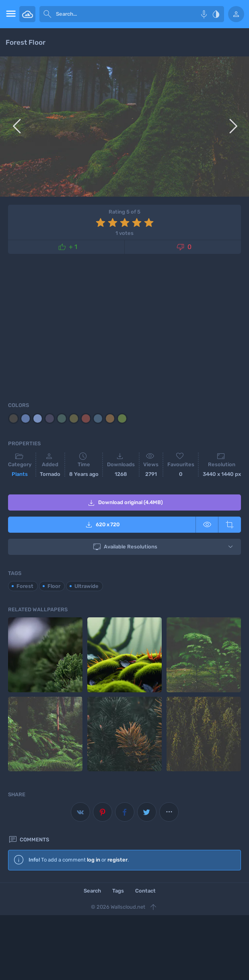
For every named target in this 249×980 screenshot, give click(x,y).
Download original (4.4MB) (125, 503)
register (117, 860)
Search (92, 891)
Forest (25, 586)
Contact (145, 891)
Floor (54, 586)
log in (94, 860)
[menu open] (10, 14)
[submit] (47, 14)
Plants (20, 474)
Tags (118, 891)
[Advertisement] (124, 326)
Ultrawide (86, 586)
